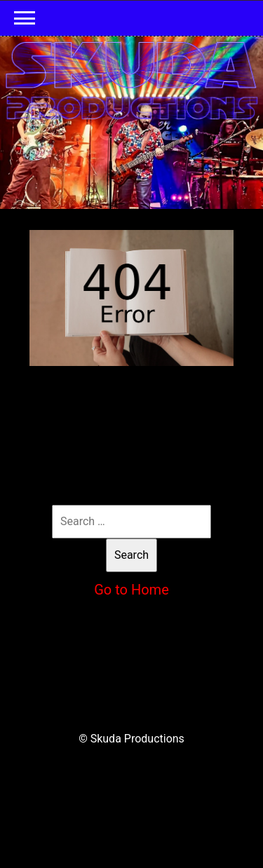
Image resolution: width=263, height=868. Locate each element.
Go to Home (131, 590)
